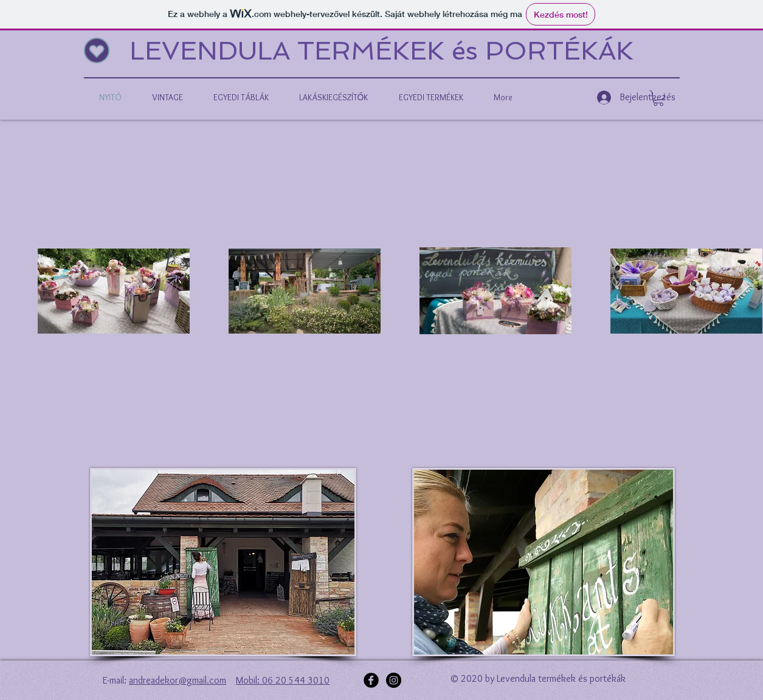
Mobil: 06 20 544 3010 (283, 680)
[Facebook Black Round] (371, 680)
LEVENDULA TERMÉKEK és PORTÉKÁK (381, 51)
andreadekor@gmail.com (178, 680)
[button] (658, 98)
